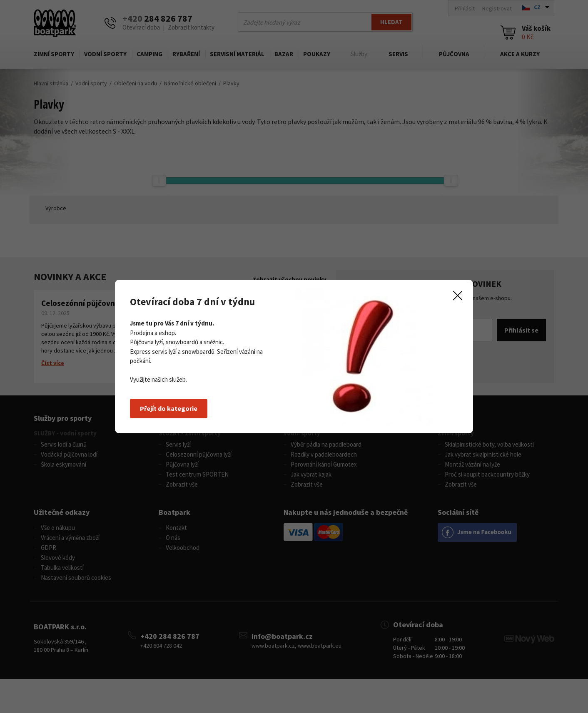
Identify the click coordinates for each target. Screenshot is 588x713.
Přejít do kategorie (169, 408)
